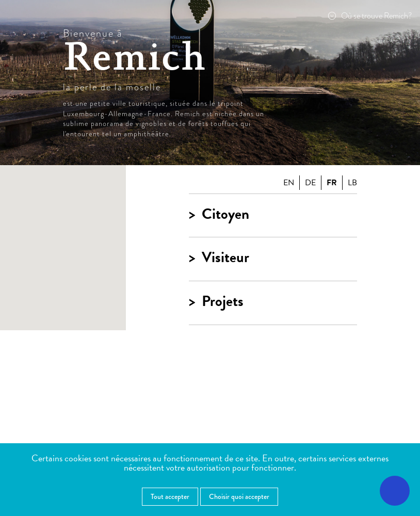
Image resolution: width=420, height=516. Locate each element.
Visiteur (225, 258)
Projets (223, 302)
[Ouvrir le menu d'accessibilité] (395, 491)
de (310, 183)
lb (352, 183)
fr (332, 183)
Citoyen (225, 214)
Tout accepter (170, 496)
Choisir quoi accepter (239, 496)
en (289, 183)
